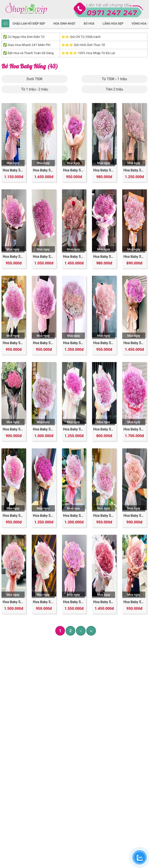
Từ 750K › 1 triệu (114, 79)
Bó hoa (89, 24)
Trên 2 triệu (114, 89)
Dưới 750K (35, 79)
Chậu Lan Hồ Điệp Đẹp (29, 24)
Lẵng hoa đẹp (113, 24)
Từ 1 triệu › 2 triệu (35, 89)
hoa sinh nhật (64, 24)
